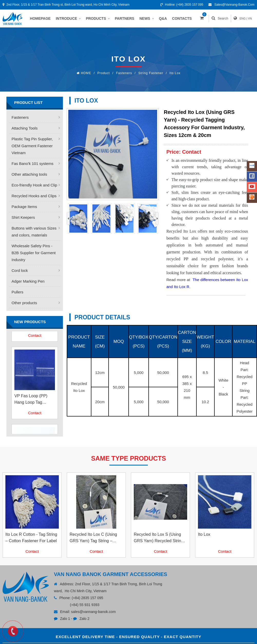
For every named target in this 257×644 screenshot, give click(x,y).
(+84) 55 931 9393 (85, 605)
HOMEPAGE (40, 18)
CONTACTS (182, 18)
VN (250, 18)
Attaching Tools (25, 128)
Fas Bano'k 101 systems (32, 164)
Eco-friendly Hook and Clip (34, 185)
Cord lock (20, 270)
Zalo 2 (84, 619)
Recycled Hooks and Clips (34, 196)
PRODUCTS (98, 18)
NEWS (147, 18)
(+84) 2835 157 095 (190, 5)
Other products (24, 303)
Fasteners (124, 73)
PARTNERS (125, 18)
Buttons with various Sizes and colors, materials (34, 232)
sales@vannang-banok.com (234, 5)
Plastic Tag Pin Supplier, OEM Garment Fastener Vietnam (32, 146)
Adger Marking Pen (28, 281)
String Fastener (151, 73)
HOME (86, 73)
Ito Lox (175, 73)
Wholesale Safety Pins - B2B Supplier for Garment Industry (34, 253)
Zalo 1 (65, 619)
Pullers (17, 292)
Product (103, 73)
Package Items (24, 207)
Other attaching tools (29, 174)
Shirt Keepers (23, 217)
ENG (243, 18)
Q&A (163, 18)
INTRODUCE (68, 18)
